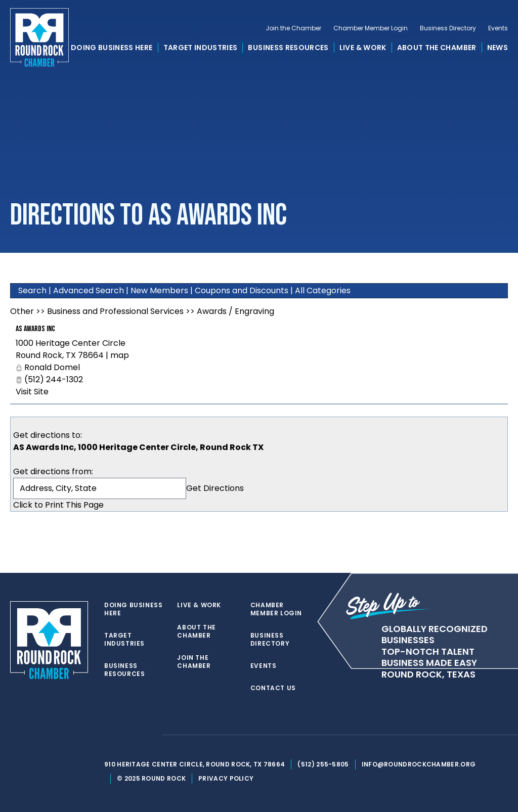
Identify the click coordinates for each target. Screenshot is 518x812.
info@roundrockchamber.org (419, 764)
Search (32, 290)
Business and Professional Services (115, 311)
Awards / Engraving (235, 311)
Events (498, 28)
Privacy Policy (226, 778)
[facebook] (129, 735)
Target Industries (201, 48)
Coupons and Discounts (242, 290)
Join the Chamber (293, 28)
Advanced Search (89, 290)
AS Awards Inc (35, 329)
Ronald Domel (52, 367)
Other (22, 311)
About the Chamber (437, 48)
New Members (159, 290)
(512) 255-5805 (323, 764)
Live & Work (363, 48)
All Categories (323, 290)
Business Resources (288, 48)
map (120, 355)
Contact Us (273, 688)
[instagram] (150, 735)
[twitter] (109, 735)
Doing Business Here (112, 48)
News (498, 48)
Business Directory (448, 28)
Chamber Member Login (371, 28)
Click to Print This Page (58, 505)
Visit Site (32, 392)
